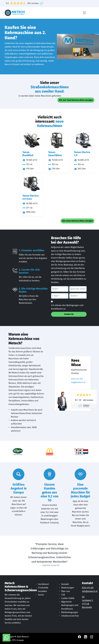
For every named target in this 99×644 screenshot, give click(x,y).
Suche (41, 595)
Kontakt (65, 584)
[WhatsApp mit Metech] (6, 637)
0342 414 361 (77, 379)
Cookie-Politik (68, 598)
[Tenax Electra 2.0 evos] (31, 184)
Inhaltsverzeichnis (70, 616)
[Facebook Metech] (80, 637)
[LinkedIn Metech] (86, 637)
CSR (63, 595)
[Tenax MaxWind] (31, 140)
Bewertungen (68, 588)
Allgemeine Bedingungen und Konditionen (70, 605)
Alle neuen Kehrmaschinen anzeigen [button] (77, 221)
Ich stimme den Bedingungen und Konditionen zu (67, 307)
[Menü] (84, 13)
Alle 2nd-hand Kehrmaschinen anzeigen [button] (76, 100)
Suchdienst (43, 584)
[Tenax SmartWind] (57, 140)
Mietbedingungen (70, 612)
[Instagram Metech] (92, 637)
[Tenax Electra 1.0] (83, 140)
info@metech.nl (90, 591)
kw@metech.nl (78, 382)
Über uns (66, 591)
